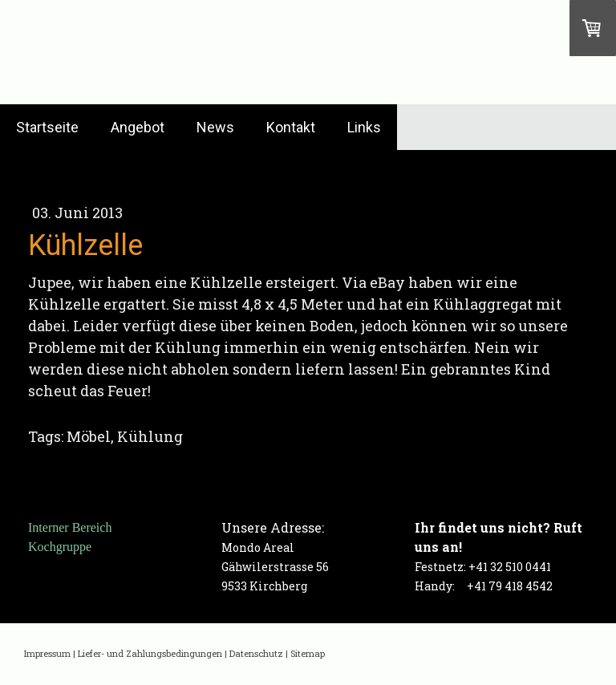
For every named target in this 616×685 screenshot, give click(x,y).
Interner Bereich (70, 527)
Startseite (47, 127)
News (215, 127)
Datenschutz (256, 653)
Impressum (47, 653)
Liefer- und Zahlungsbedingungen (150, 653)
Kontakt (291, 127)
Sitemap (308, 653)
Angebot (138, 127)
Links (364, 127)
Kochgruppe (60, 547)
